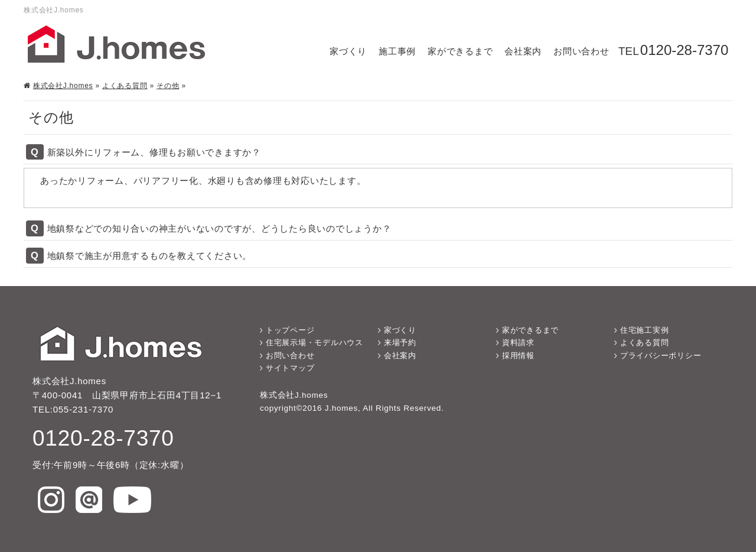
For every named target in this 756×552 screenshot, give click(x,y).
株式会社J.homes (63, 86)
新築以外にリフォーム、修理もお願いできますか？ (154, 152)
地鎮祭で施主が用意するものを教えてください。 (150, 256)
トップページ (290, 330)
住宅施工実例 (645, 330)
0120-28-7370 (684, 50)
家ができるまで (460, 51)
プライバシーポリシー (661, 355)
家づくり (348, 51)
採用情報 (518, 355)
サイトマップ (290, 368)
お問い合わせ (581, 51)
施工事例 (397, 51)
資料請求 (518, 342)
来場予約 (400, 342)
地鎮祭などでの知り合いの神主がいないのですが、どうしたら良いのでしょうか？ (219, 228)
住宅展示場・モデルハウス (315, 342)
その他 (168, 86)
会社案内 (523, 51)
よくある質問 (125, 86)
